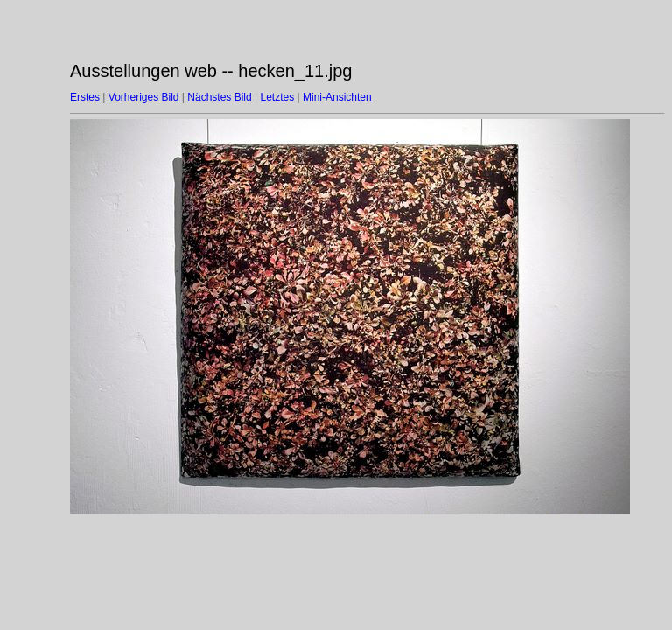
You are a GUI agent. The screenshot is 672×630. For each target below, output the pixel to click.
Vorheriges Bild (144, 97)
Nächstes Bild (219, 97)
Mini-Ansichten (337, 97)
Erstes (85, 97)
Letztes (278, 97)
